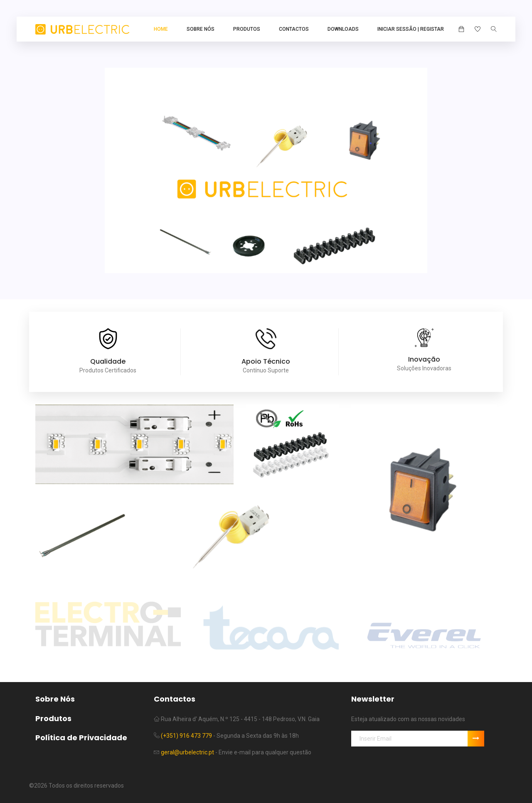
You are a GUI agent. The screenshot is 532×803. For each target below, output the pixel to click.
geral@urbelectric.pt (187, 752)
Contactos (294, 29)
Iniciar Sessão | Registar (411, 29)
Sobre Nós (201, 29)
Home (161, 29)
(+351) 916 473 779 (186, 736)
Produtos (247, 29)
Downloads (343, 29)
